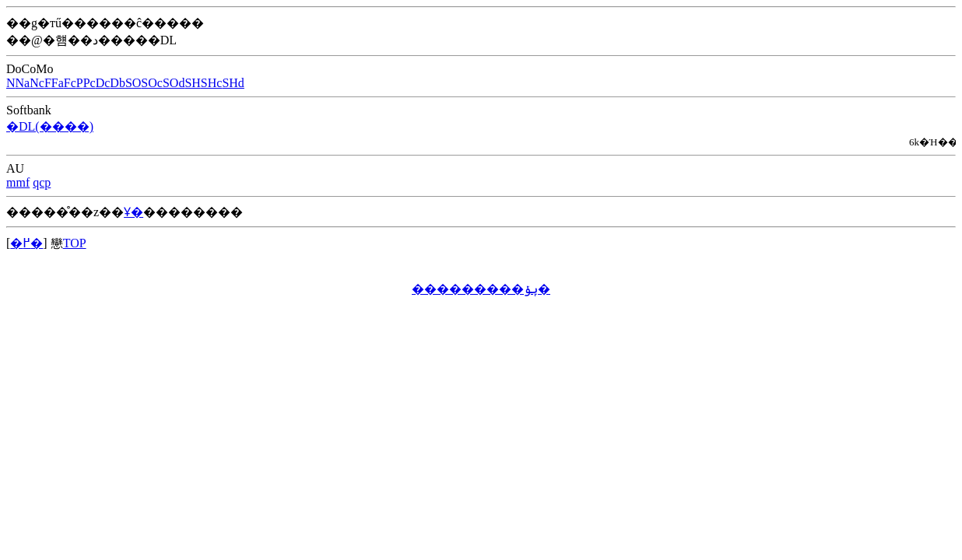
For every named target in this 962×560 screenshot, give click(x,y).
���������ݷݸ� (481, 289)
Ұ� (133, 212)
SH (192, 83)
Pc (90, 83)
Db (118, 83)
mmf (18, 182)
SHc (212, 83)
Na (23, 83)
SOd (174, 83)
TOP (75, 243)
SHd (233, 83)
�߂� (26, 243)
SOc (152, 83)
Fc (70, 83)
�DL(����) (50, 126)
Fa (58, 83)
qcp (42, 182)
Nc (37, 83)
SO (133, 83)
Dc (103, 83)
